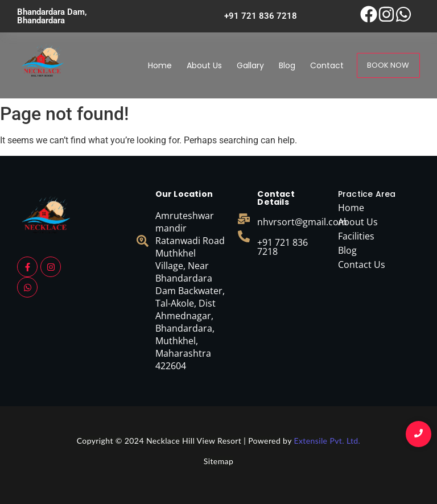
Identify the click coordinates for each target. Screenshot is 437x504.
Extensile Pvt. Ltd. (327, 441)
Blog (287, 65)
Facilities (356, 236)
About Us (204, 65)
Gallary (250, 65)
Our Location (184, 194)
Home (160, 65)
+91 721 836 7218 (283, 247)
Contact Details (276, 198)
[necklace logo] (42, 63)
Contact (327, 65)
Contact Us (362, 265)
